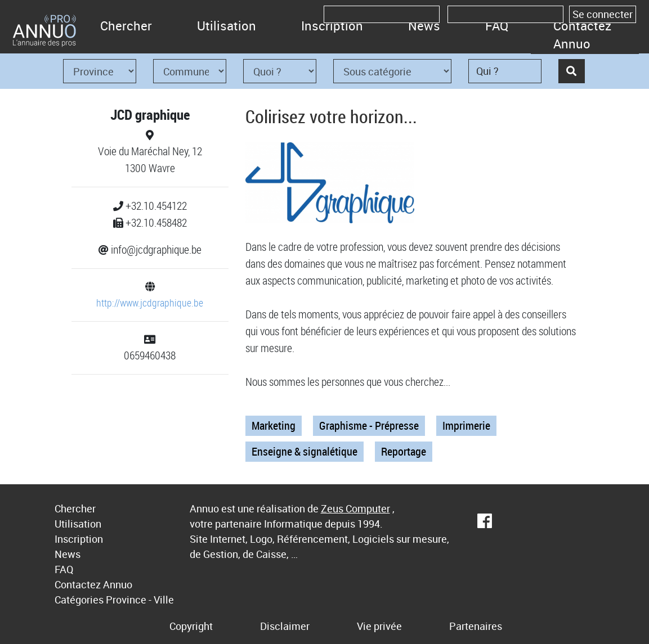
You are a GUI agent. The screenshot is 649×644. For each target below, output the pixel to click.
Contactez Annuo (582, 35)
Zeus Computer (355, 508)
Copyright (191, 626)
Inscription (332, 26)
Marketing (274, 425)
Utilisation (227, 26)
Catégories (79, 600)
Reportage (404, 451)
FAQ (497, 26)
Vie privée (379, 626)
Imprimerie (466, 425)
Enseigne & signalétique (305, 451)
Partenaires (476, 626)
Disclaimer (285, 626)
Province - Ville (140, 600)
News (424, 26)
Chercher (126, 26)
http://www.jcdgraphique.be (150, 303)
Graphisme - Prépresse (369, 425)
